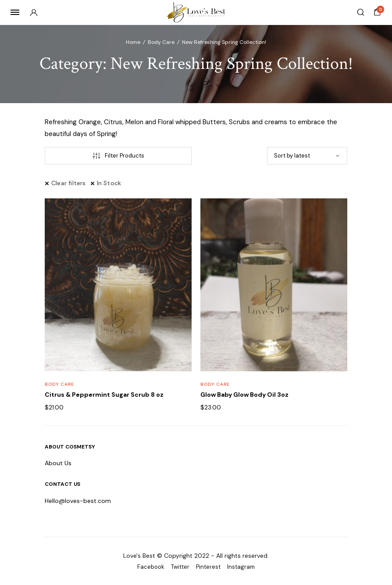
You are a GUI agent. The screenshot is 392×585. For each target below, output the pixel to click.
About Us (58, 463)
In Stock (109, 183)
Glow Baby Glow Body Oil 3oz (244, 395)
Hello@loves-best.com (78, 501)
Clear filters (69, 183)
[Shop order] (307, 156)
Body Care (161, 42)
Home (133, 42)
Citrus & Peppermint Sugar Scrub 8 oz (104, 395)
